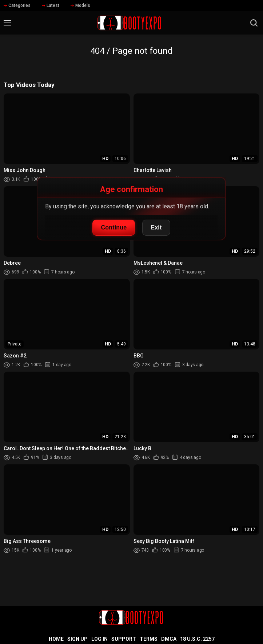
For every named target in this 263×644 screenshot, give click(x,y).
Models (80, 5)
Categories (17, 5)
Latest (51, 5)
